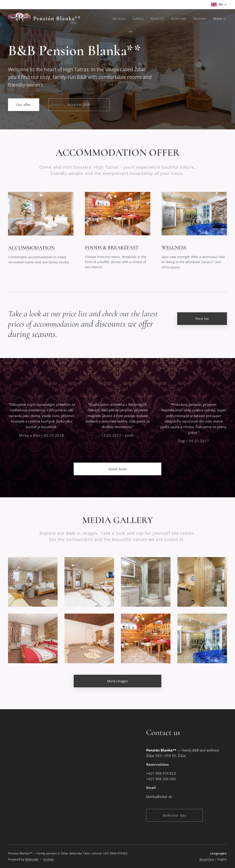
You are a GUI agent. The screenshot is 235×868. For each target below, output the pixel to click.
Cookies (48, 859)
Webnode (32, 859)
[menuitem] (118, 19)
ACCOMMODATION (31, 248)
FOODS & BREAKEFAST (112, 247)
